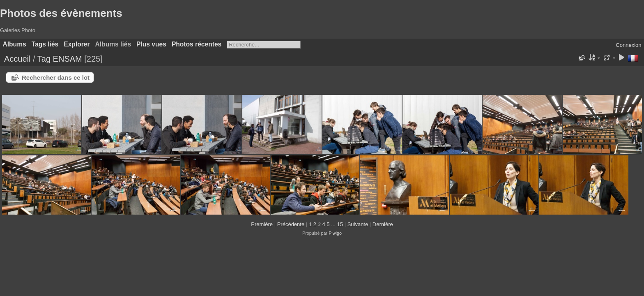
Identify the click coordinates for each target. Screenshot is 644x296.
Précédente (291, 224)
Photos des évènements (61, 13)
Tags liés (45, 44)
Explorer (77, 44)
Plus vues (151, 44)
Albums (15, 44)
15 (340, 224)
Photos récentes (197, 44)
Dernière (383, 224)
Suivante (358, 224)
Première (262, 224)
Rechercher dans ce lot (56, 77)
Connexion (628, 45)
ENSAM (68, 59)
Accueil (17, 59)
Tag (44, 59)
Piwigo (335, 233)
